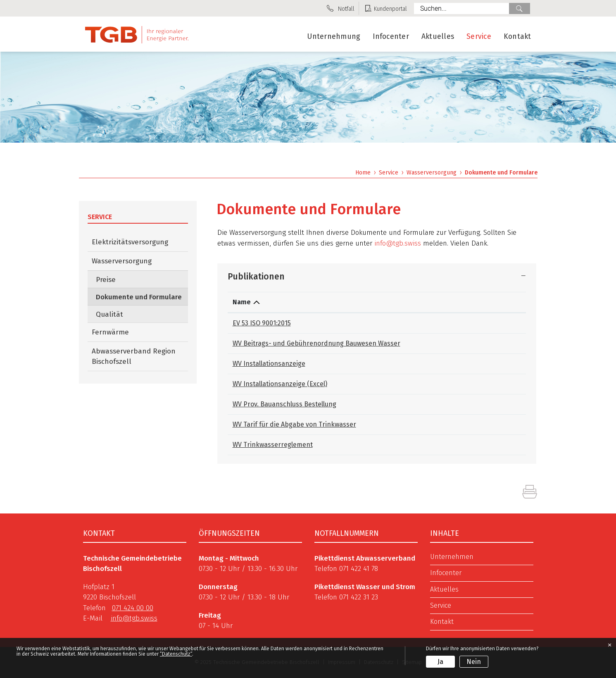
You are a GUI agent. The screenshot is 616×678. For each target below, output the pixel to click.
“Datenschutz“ (176, 654)
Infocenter (391, 37)
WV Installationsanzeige (269, 364)
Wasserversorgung (122, 261)
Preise (106, 280)
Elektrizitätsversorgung (130, 242)
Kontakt (517, 37)
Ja (440, 662)
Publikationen (256, 277)
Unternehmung (334, 37)
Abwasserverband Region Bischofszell (134, 356)
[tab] (377, 276)
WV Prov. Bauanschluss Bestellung (284, 404)
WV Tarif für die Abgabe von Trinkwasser (294, 424)
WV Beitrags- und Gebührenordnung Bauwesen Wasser (316, 343)
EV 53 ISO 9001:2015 (262, 323)
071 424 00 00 (133, 608)
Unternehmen (452, 557)
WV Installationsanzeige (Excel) (280, 384)
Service (479, 37)
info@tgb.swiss (398, 243)
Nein (474, 662)
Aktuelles (438, 37)
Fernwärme (110, 332)
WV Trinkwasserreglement (273, 445)
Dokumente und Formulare (142, 297)
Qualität (109, 314)
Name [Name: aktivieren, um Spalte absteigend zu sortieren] (242, 302)
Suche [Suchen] (520, 8)
